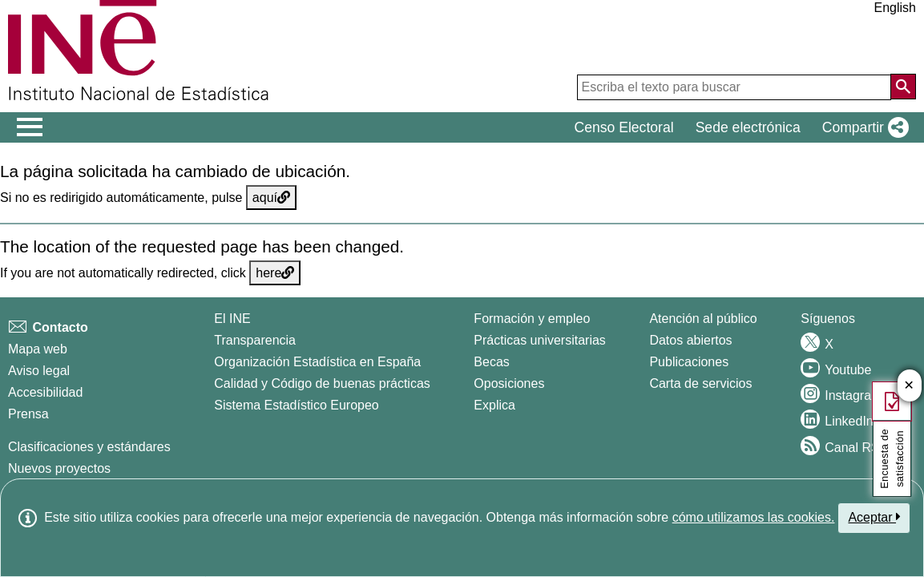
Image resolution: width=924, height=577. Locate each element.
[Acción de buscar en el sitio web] (903, 87)
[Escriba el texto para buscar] (734, 87)
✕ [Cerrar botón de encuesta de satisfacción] (909, 386)
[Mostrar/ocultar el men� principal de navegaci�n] (30, 127)
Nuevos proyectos (59, 468)
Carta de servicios (700, 383)
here (275, 273)
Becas (491, 362)
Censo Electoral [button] (623, 127)
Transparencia (255, 340)
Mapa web (38, 349)
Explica (494, 405)
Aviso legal (39, 371)
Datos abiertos (690, 340)
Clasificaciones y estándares (89, 447)
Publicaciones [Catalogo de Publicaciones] (689, 362)
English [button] (895, 8)
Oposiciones (509, 383)
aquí (271, 198)
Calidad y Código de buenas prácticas (322, 383)
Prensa (28, 414)
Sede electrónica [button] (748, 127)
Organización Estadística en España (317, 362)
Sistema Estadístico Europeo (296, 405)
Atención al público (703, 319)
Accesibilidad (45, 392)
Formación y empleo (532, 319)
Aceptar (874, 517)
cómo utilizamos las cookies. (754, 517)
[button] (862, 127)
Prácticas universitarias (540, 340)
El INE (232, 319)
